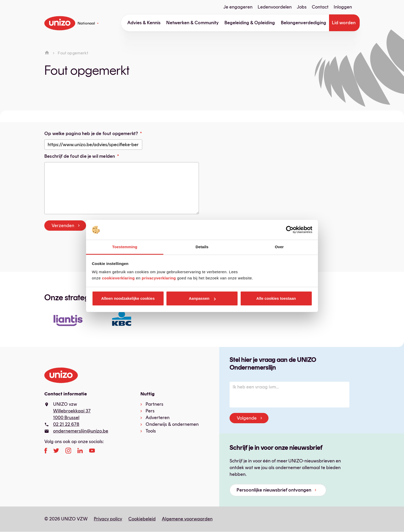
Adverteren (158, 418)
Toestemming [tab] (125, 247)
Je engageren (238, 7)
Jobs (302, 7)
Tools (151, 431)
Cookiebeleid (142, 519)
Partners (154, 404)
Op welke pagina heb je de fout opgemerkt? (91, 134)
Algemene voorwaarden (187, 519)
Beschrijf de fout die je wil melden (80, 156)
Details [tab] (202, 247)
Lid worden (344, 23)
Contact (320, 7)
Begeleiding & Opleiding (250, 23)
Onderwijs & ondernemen (172, 424)
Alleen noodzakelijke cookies (128, 298)
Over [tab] (279, 247)
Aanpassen (202, 298)
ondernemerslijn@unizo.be (81, 431)
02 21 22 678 (66, 424)
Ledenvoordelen (275, 7)
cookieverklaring (118, 278)
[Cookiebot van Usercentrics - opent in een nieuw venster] (290, 230)
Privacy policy (108, 519)
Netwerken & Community (192, 23)
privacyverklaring (159, 278)
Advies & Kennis (144, 23)
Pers (150, 411)
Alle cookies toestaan (276, 298)
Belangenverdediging (304, 23)
